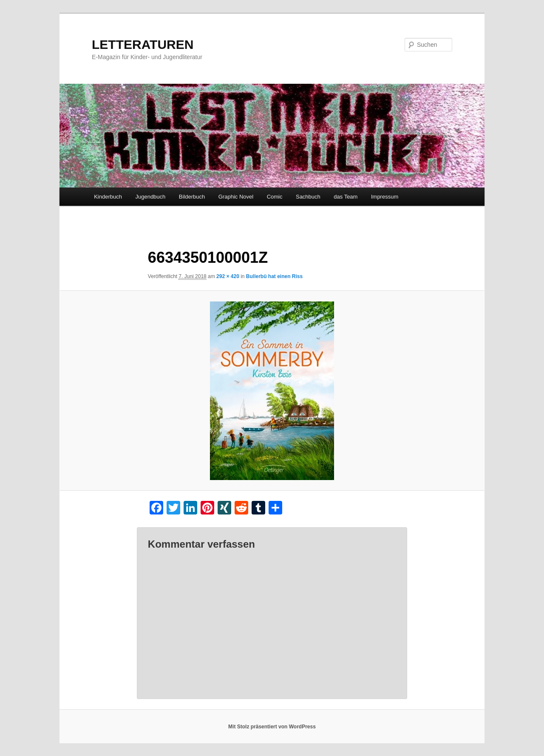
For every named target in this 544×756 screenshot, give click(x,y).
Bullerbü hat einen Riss (274, 276)
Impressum (385, 197)
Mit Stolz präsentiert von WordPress (272, 727)
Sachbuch (308, 197)
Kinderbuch (108, 197)
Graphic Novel (236, 197)
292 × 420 (228, 276)
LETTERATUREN (143, 44)
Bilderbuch (192, 197)
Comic (275, 197)
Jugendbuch (150, 197)
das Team (346, 197)
